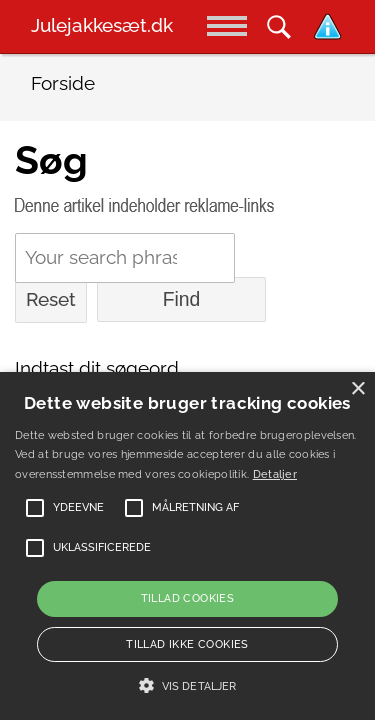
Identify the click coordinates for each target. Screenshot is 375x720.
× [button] (357, 389)
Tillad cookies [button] (188, 598)
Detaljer (275, 474)
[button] (187, 686)
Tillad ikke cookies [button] (187, 644)
